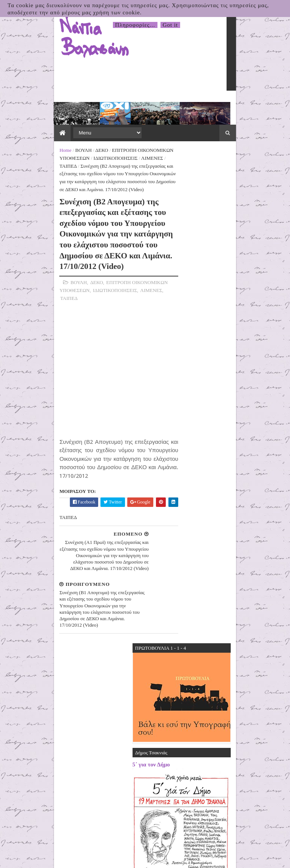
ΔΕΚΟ (54, 125)
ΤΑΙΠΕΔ (93, 133)
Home (17, 125)
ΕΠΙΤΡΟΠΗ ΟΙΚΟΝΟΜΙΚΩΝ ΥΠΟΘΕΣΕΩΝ (110, 125)
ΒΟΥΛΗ (35, 125)
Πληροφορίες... (135, 25)
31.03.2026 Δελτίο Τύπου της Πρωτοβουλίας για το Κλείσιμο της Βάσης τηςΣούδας (241, 675)
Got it (170, 25)
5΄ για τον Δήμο (199, 243)
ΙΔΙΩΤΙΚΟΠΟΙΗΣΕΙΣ (33, 133)
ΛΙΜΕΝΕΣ (70, 133)
